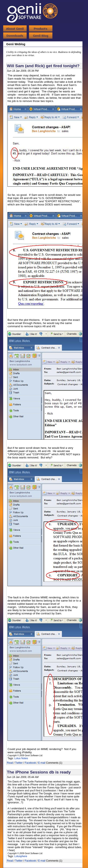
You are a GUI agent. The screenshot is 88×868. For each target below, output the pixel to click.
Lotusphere (21, 856)
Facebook (30, 763)
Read (10, 763)
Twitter (19, 763)
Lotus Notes (21, 758)
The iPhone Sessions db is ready (39, 772)
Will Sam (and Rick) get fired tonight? (43, 66)
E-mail (42, 763)
